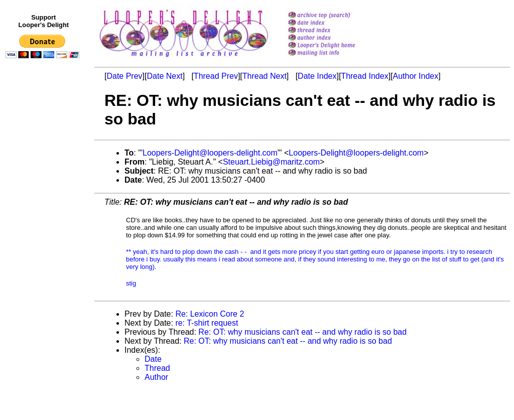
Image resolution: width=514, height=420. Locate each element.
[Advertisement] (44, 269)
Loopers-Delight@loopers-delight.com (210, 153)
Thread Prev (216, 76)
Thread (157, 368)
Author (156, 377)
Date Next (164, 76)
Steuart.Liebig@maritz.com (271, 162)
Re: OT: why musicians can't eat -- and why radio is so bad (302, 332)
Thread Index (364, 76)
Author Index (416, 76)
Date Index (317, 76)
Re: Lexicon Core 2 (210, 314)
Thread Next (265, 76)
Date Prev (124, 76)
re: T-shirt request (207, 323)
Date (153, 359)
